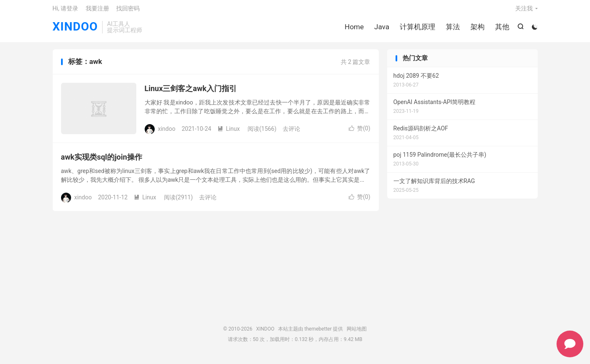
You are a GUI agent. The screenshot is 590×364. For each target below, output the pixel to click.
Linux (229, 132)
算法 (452, 29)
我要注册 (97, 11)
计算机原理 (417, 29)
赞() (360, 132)
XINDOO (75, 29)
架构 (477, 29)
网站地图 (357, 333)
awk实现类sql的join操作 (102, 161)
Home (354, 29)
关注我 (524, 11)
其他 (502, 29)
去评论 (291, 132)
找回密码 (128, 11)
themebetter (318, 333)
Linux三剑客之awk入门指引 (191, 93)
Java (381, 29)
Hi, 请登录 (66, 11)
